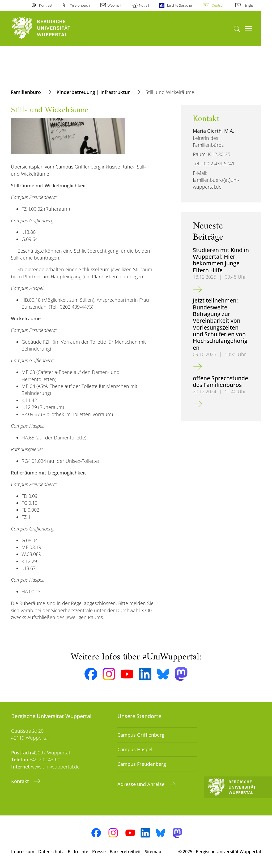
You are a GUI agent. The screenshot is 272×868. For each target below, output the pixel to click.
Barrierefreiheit (125, 852)
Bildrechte (78, 852)
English (250, 5)
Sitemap (153, 852)
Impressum (23, 852)
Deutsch (218, 5)
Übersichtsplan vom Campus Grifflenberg (56, 167)
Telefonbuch (80, 5)
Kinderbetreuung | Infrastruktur (94, 92)
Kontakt (21, 781)
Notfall (144, 5)
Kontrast (46, 5)
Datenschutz (51, 852)
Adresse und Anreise (142, 784)
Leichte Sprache (179, 5)
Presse (99, 852)
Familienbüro (27, 92)
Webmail (114, 5)
